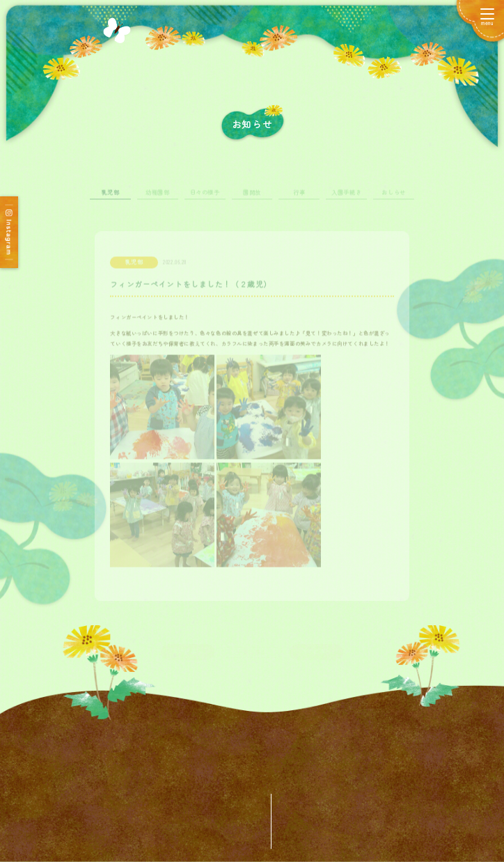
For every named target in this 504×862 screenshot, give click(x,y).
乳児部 (111, 199)
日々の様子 (205, 199)
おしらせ (393, 199)
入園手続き (346, 199)
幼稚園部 (157, 199)
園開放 (252, 199)
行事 (299, 199)
